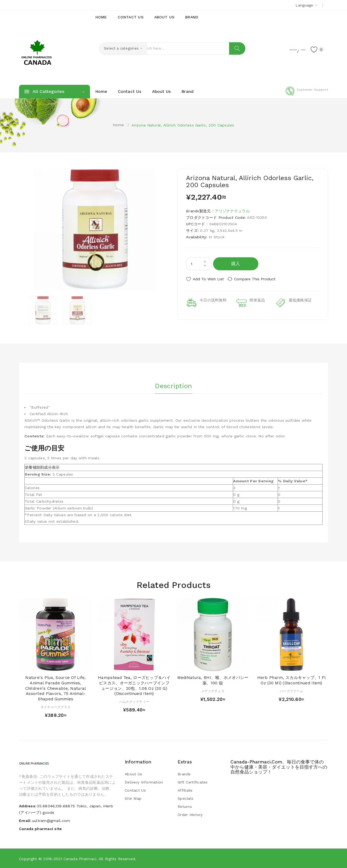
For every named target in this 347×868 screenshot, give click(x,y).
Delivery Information (144, 782)
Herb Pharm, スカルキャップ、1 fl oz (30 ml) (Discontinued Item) (292, 680)
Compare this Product (259, 279)
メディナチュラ (213, 691)
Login (294, 49)
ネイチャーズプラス (56, 707)
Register (274, 49)
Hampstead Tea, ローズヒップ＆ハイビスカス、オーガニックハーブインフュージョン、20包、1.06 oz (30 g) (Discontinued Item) (134, 685)
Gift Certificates (193, 782)
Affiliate (185, 790)
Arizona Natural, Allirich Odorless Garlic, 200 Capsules (183, 125)
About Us (133, 774)
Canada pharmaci (80, 859)
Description (173, 384)
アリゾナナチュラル (232, 211)
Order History (190, 814)
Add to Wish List (208, 279)
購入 (236, 264)
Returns (185, 806)
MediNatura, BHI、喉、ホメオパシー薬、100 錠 (213, 680)
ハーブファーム (291, 691)
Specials (185, 798)
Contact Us (135, 790)
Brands (184, 774)
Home (118, 125)
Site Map (133, 798)
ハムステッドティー (134, 701)
